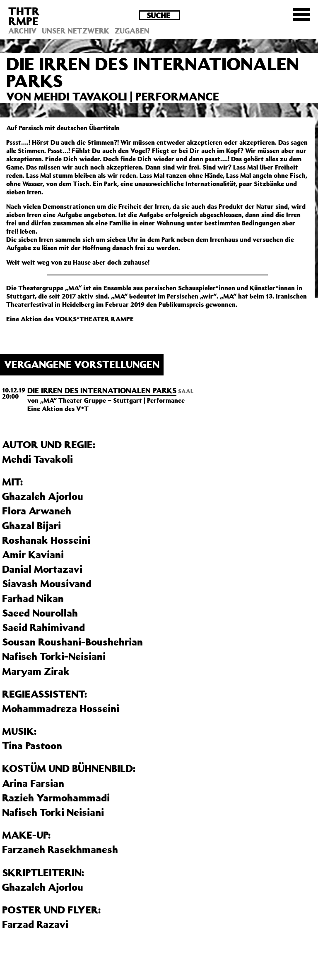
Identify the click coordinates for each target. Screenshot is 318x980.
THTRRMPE (24, 16)
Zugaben (132, 31)
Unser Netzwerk (76, 31)
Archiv (22, 31)
